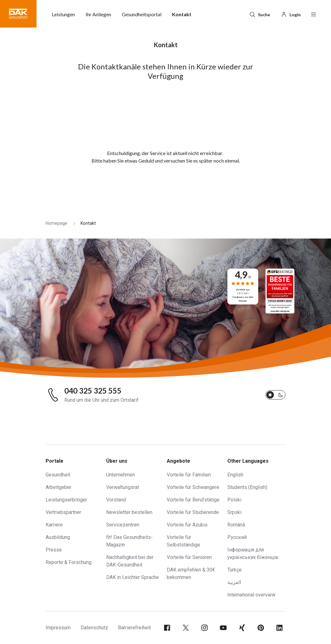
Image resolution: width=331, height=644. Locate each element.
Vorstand (116, 500)
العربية (234, 582)
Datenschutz (94, 628)
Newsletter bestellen (129, 512)
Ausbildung (58, 537)
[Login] (291, 14)
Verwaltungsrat (123, 487)
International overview (251, 595)
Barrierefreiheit (134, 628)
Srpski (234, 512)
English (235, 475)
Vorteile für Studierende (193, 512)
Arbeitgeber (59, 487)
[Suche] (260, 14)
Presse (54, 550)
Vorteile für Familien (189, 475)
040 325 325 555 (93, 391)
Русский (237, 537)
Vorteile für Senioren (189, 557)
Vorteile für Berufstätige (193, 500)
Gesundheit (58, 475)
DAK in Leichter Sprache (133, 577)
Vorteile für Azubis (187, 525)
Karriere (54, 525)
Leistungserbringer (66, 500)
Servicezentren (123, 525)
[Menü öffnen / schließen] (314, 14)
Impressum (58, 628)
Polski (234, 500)
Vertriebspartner (63, 512)
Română (236, 525)
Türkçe (235, 570)
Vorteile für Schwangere (193, 487)
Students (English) (247, 487)
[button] (18, 14)
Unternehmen (121, 475)
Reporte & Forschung (69, 562)
